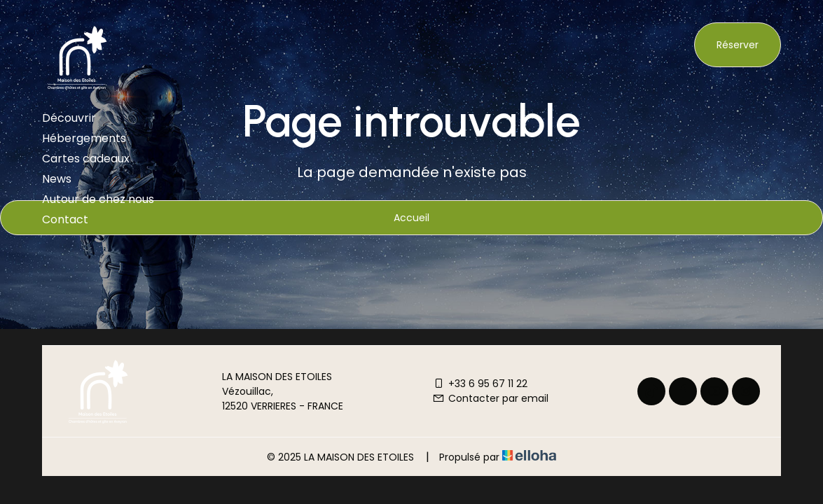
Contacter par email (490, 398)
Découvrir (69, 118)
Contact (65, 219)
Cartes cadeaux (86, 159)
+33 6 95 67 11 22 (480, 384)
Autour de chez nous (98, 199)
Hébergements (84, 138)
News (57, 179)
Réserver (738, 45)
